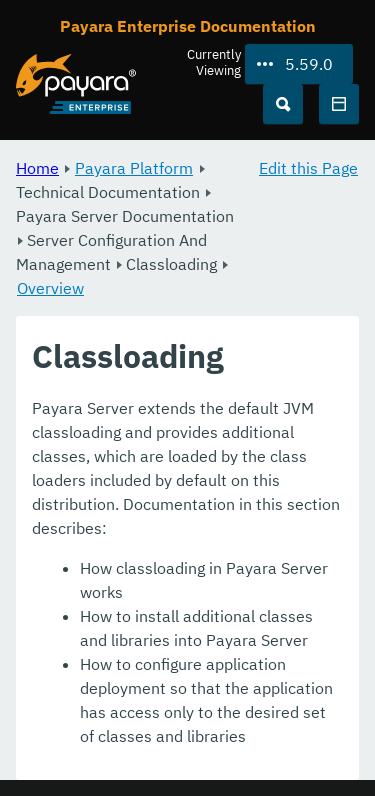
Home (37, 168)
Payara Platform (134, 168)
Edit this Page (308, 168)
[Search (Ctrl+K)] (283, 104)
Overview (50, 288)
